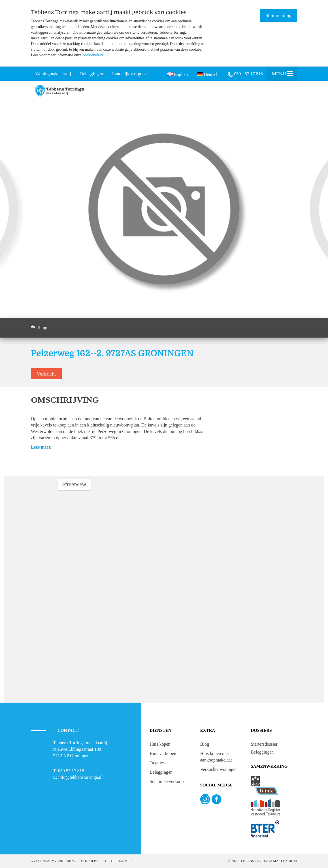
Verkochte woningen (219, 769)
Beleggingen (161, 772)
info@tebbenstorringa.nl (80, 777)
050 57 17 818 (71, 771)
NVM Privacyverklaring (54, 861)
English (177, 74)
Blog (205, 744)
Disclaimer (121, 861)
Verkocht (46, 374)
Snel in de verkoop (167, 781)
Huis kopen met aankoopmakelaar (216, 757)
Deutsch (208, 74)
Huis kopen (160, 744)
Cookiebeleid (94, 861)
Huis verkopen (163, 753)
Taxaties (157, 763)
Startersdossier (264, 744)
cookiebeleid (93, 55)
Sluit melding (278, 15)
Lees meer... (42, 447)
